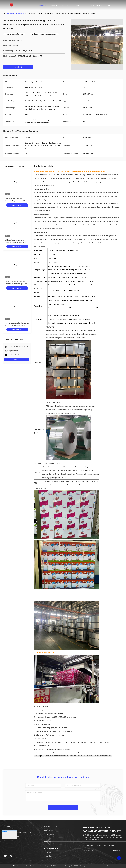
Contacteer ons (80, 5)
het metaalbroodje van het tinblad (57, 756)
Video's (54, 5)
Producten (42, 5)
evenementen (97, 5)
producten (14, 13)
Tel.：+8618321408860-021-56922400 (18, 833)
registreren (116, 851)
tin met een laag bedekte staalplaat (82, 756)
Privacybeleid (17, 866)
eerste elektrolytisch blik (103, 756)
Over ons (65, 5)
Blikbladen (22, 13)
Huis (31, 5)
